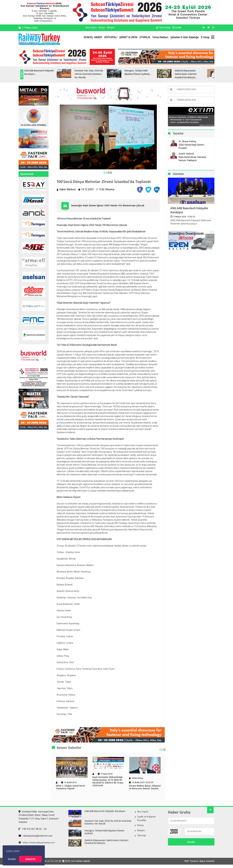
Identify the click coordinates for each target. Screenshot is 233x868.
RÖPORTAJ (111, 37)
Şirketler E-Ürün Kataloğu (184, 37)
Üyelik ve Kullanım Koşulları (147, 818)
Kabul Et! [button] (31, 859)
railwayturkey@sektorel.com (36, 836)
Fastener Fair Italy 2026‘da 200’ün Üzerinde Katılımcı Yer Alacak (108, 822)
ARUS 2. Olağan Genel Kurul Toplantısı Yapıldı (70, 787)
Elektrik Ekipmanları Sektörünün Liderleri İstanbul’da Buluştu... (194, 74)
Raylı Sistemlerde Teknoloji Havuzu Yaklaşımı (192, 159)
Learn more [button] (13, 851)
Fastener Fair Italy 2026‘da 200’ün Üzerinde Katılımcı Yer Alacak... (96, 74)
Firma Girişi (163, 28)
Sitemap (142, 835)
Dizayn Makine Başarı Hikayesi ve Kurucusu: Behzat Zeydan (145, 787)
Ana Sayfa (91, 28)
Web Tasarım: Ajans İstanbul (199, 861)
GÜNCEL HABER (93, 37)
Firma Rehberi (160, 37)
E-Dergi (205, 37)
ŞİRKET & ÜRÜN (128, 37)
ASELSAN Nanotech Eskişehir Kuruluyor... (47, 72)
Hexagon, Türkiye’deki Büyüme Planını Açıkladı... (146, 72)
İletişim (111, 28)
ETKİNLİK (145, 37)
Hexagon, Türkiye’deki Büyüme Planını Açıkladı (104, 832)
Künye (102, 28)
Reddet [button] (12, 859)
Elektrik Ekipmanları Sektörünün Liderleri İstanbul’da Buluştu (106, 842)
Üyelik (177, 28)
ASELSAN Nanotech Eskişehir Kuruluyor (189, 210)
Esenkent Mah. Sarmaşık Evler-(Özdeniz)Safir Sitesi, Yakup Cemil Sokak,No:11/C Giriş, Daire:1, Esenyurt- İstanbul (39, 817)
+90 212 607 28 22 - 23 (33, 829)
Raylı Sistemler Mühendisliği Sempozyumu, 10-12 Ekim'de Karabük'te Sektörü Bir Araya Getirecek (108, 781)
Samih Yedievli (186, 154)
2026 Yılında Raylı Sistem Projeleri (191, 146)
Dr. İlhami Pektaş (187, 141)
